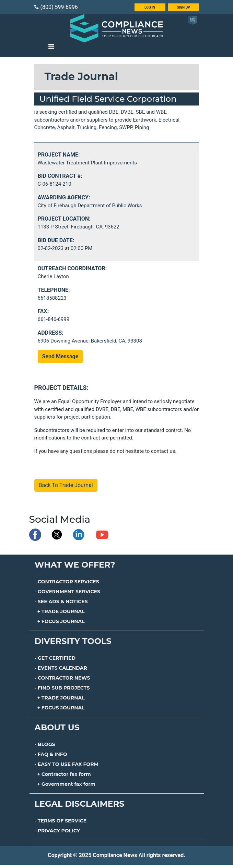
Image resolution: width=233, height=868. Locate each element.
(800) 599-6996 (56, 7)
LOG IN (150, 7)
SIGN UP (183, 7)
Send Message (60, 356)
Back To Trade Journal (66, 485)
